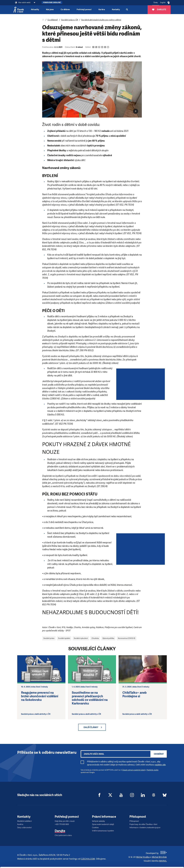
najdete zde (160, 765)
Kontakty (116, 10)
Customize (163, 856)
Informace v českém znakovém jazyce (145, 828)
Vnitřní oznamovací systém (103, 831)
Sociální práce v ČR (70, 20)
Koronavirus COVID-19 (126, 638)
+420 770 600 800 (62, 824)
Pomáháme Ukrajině (52, 3)
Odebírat (159, 754)
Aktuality (35, 10)
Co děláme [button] (65, 10)
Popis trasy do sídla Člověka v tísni (143, 824)
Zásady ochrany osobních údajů (134, 770)
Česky (156, 3)
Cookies (95, 828)
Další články (91, 727)
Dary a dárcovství (24, 828)
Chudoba (95, 638)
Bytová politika (108, 638)
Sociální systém (64, 638)
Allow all (163, 850)
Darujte (60, 831)
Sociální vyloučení (81, 638)
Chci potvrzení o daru (63, 835)
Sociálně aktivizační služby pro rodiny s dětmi (101, 20)
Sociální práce (49, 638)
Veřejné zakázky (99, 821)
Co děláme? (53, 20)
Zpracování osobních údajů (103, 824)
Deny (163, 863)
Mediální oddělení (24, 821)
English (163, 3)
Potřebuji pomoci (84, 10)
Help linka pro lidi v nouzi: (65, 821)
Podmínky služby (153, 770)
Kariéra (102, 10)
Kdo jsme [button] (50, 10)
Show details (39, 865)
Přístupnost (134, 821)
